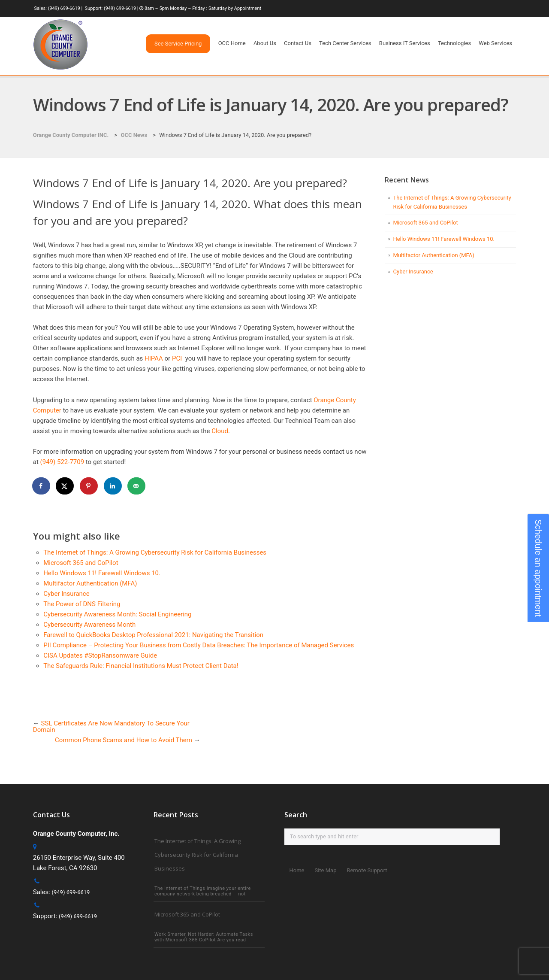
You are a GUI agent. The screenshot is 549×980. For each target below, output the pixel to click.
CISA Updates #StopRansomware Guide (100, 655)
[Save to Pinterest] (89, 486)
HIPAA (154, 358)
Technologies (454, 43)
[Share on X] (65, 486)
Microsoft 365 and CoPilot (81, 563)
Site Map (325, 870)
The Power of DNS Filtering (82, 604)
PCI (177, 358)
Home (297, 870)
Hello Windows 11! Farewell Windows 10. (102, 573)
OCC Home (232, 43)
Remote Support (367, 870)
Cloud (220, 431)
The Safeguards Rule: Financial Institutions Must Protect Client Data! (141, 666)
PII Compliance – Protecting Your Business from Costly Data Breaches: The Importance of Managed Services (199, 645)
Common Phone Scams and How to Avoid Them (124, 740)
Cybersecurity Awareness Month (89, 625)
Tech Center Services (345, 43)
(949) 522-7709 (62, 462)
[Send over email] (137, 486)
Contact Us (298, 43)
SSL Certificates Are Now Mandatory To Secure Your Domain (111, 727)
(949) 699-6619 (64, 8)
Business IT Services (405, 43)
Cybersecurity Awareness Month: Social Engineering (117, 614)
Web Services (495, 43)
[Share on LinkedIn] (113, 486)
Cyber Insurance (66, 594)
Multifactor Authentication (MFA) (90, 583)
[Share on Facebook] (42, 486)
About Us (265, 43)
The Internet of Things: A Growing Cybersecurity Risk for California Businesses (155, 552)
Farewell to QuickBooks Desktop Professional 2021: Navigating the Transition (153, 635)
